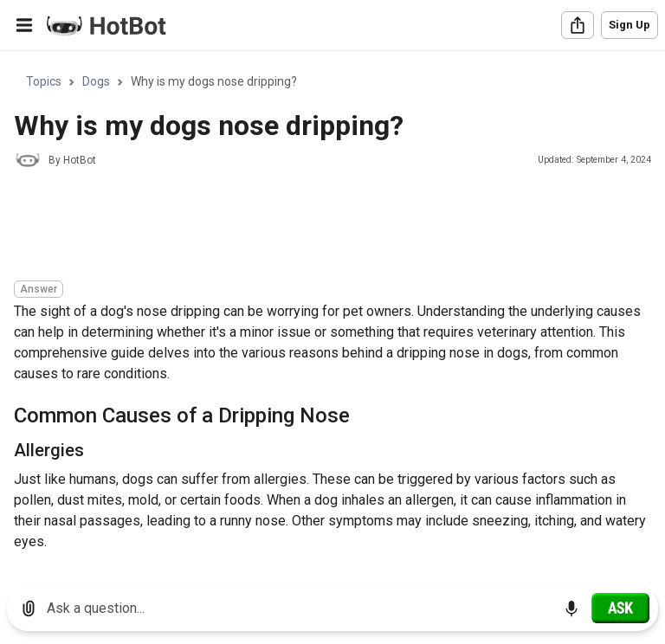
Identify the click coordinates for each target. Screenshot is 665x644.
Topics (44, 81)
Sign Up (629, 25)
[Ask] (620, 608)
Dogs (96, 81)
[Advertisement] (329, 227)
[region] (332, 312)
